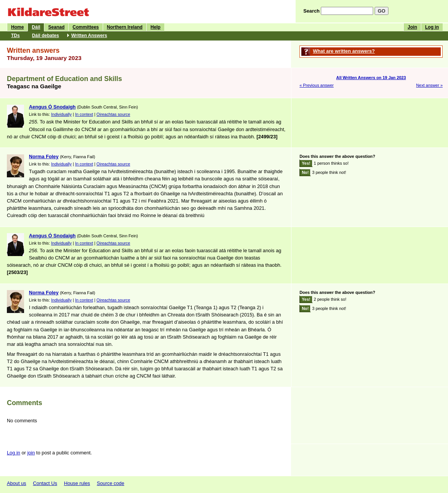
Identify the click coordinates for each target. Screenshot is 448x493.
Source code (110, 483)
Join (412, 27)
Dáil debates (46, 36)
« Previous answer (316, 85)
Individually (61, 114)
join (31, 453)
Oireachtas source (113, 114)
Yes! (306, 163)
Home (17, 27)
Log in (432, 27)
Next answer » (429, 85)
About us (17, 483)
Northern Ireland (125, 27)
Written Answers (89, 36)
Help (155, 27)
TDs (15, 36)
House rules (77, 483)
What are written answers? (344, 51)
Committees (86, 27)
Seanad (56, 27)
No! (305, 172)
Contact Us (45, 483)
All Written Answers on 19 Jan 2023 (371, 78)
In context (84, 114)
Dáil (36, 27)
